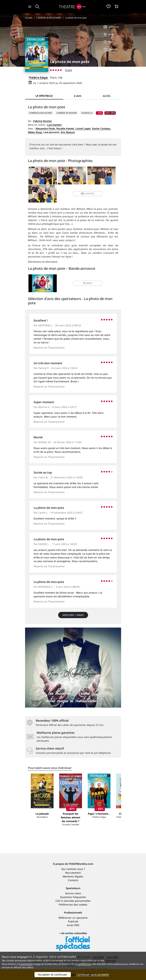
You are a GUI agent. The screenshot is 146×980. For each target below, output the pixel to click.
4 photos (111, 27)
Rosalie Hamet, (66, 128)
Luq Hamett (54, 125)
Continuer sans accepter (93, 974)
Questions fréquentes (73, 897)
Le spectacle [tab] (44, 96)
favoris (111, 49)
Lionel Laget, (83, 128)
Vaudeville (87, 113)
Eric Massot (68, 132)
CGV (58, 901)
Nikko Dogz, (35, 132)
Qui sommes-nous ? (73, 869)
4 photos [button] (88, 194)
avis (108, 42)
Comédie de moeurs (67, 113)
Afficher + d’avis (73, 615)
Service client (73, 893)
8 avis (69, 70)
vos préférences (83, 964)
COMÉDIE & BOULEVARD (40, 113)
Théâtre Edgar (38, 78)
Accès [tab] (107, 96)
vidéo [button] (88, 283)
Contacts (73, 880)
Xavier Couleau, (101, 128)
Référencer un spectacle (73, 918)
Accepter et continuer (53, 974)
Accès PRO (73, 925)
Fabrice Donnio (43, 121)
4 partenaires (26, 964)
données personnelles (77, 901)
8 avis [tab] (78, 96)
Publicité (73, 921)
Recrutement (73, 873)
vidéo (109, 34)
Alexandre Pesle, (46, 128)
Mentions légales (73, 876)
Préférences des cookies (73, 905)
